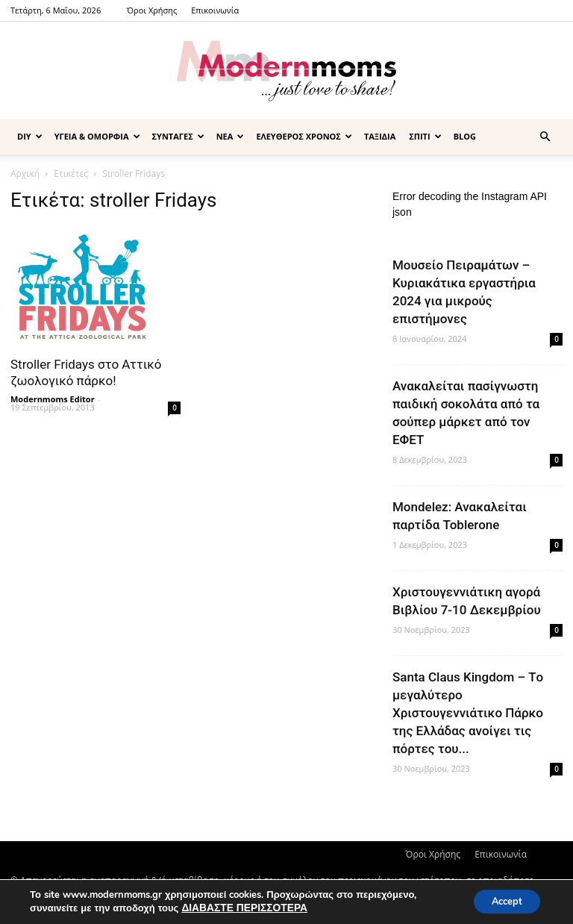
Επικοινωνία (215, 10)
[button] (545, 137)
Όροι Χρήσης (152, 10)
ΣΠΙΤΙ (425, 136)
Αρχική (25, 174)
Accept (501, 900)
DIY (30, 136)
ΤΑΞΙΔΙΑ (380, 136)
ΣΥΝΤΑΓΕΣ (178, 136)
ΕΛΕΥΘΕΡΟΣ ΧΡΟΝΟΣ (304, 136)
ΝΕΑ (231, 136)
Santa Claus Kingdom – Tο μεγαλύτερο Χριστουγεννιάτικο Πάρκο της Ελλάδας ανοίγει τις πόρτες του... (468, 713)
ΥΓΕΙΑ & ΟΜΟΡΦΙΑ (97, 136)
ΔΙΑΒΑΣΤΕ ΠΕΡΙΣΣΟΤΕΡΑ (241, 908)
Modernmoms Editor (53, 399)
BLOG (465, 136)
